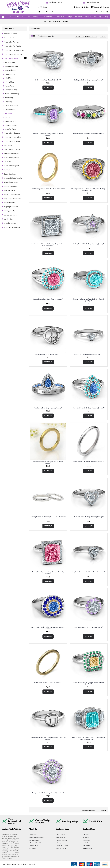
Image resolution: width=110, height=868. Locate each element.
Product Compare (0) (46, 36)
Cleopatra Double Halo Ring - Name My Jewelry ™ (89, 408)
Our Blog (87, 846)
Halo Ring (65, 22)
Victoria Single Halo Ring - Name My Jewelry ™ (89, 627)
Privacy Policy (34, 840)
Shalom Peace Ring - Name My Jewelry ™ (48, 354)
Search (86, 838)
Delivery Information (37, 838)
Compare (60, 843)
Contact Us (33, 846)
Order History (61, 840)
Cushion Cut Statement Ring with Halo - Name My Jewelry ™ (89, 300)
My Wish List (61, 849)
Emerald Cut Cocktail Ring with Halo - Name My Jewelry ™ (48, 134)
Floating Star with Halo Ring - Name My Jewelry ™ (89, 244)
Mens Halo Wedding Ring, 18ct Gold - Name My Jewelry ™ (48, 462)
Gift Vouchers (88, 843)
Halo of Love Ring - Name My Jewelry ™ (48, 80)
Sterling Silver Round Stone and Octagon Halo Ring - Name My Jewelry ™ (89, 190)
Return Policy (61, 838)
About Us (33, 835)
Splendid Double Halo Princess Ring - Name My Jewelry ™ (89, 683)
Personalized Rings (54, 22)
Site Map (33, 849)
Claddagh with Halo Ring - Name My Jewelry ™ (89, 80)
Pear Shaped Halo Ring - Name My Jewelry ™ (48, 408)
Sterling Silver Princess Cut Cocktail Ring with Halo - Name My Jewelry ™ (48, 245)
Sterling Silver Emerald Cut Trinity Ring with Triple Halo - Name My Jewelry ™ (89, 738)
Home (45, 22)
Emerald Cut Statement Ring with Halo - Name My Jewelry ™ (48, 573)
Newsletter (87, 849)
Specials (86, 840)
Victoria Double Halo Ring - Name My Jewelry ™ (48, 299)
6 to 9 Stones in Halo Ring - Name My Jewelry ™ (89, 134)
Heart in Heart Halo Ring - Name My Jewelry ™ (89, 517)
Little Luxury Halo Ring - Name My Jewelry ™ (89, 354)
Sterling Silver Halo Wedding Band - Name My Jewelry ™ (48, 518)
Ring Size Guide (62, 846)
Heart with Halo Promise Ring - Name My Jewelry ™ (89, 572)
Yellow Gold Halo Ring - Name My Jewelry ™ (48, 682)
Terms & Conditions (36, 843)
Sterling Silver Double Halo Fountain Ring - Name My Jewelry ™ (48, 628)
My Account (61, 835)
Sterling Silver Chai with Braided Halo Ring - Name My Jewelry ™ (48, 738)
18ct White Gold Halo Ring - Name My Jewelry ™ (89, 462)
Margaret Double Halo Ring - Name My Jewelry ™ (48, 793)
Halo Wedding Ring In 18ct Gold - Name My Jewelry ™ (48, 189)
